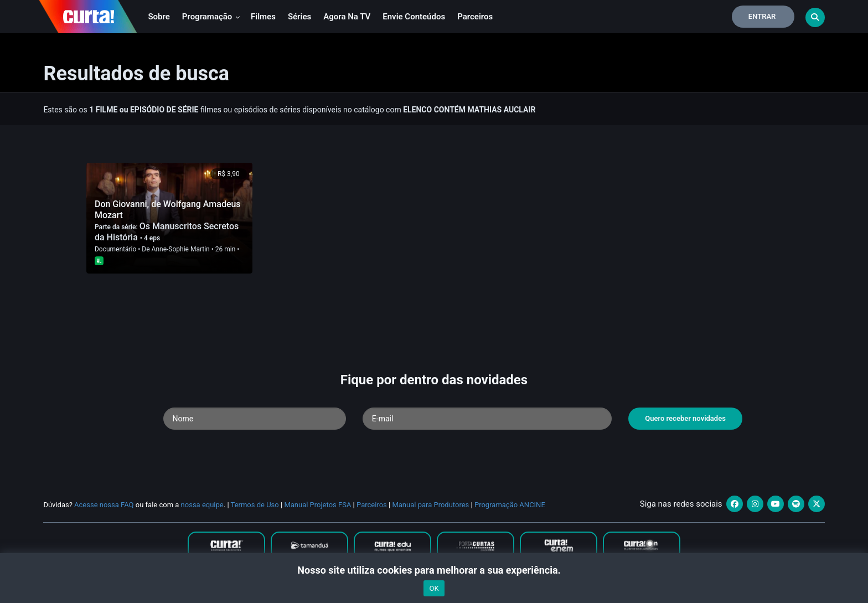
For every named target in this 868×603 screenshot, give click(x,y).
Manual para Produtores (430, 505)
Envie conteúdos (414, 17)
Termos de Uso (255, 505)
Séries (299, 17)
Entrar (762, 16)
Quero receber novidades (685, 418)
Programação (211, 17)
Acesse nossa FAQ (104, 505)
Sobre (159, 17)
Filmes (263, 17)
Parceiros (475, 17)
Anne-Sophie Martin (181, 249)
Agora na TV (347, 17)
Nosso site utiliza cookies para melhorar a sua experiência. (434, 570)
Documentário (115, 249)
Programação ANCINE (510, 505)
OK (434, 588)
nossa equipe (202, 505)
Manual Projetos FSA (317, 505)
